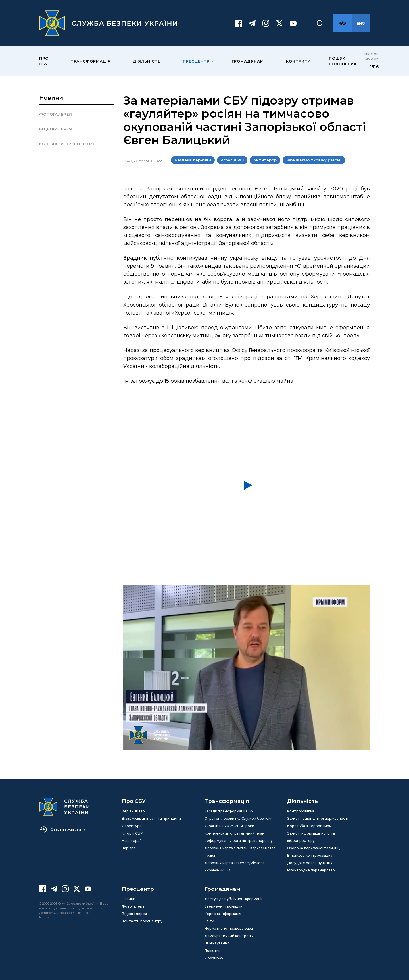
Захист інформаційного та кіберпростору (311, 837)
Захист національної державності (318, 818)
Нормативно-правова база (229, 928)
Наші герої (131, 841)
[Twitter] (279, 23)
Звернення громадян (224, 906)
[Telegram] (252, 23)
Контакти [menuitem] (298, 61)
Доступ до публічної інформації (233, 899)
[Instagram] (266, 23)
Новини (51, 98)
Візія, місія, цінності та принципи (151, 818)
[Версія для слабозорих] (343, 23)
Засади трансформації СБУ (229, 811)
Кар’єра (129, 848)
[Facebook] (239, 23)
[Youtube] (293, 23)
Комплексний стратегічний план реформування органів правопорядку (239, 837)
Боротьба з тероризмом (309, 826)
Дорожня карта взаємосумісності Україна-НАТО (235, 866)
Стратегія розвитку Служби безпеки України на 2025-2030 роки (239, 822)
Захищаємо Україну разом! (314, 160)
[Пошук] (320, 23)
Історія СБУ (132, 833)
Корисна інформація (223, 914)
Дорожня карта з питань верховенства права (240, 852)
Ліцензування (217, 943)
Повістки (213, 951)
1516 (374, 67)
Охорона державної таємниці (314, 848)
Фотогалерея (56, 114)
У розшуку (214, 958)
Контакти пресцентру (67, 144)
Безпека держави (193, 160)
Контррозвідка (301, 811)
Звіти (209, 921)
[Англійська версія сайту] (361, 23)
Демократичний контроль (229, 936)
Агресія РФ (232, 160)
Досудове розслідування (310, 863)
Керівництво (133, 811)
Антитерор (265, 160)
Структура (132, 826)
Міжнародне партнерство (311, 870)
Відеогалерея (56, 129)
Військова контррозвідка (310, 855)
